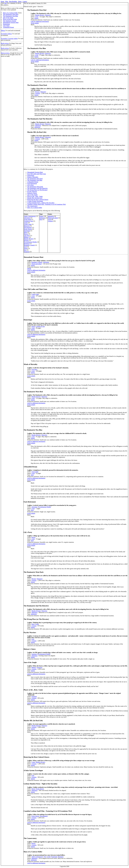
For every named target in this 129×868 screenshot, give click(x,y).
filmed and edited (53, 218)
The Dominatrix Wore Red (11, 14)
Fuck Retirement (32, 183)
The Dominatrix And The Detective (37, 188)
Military (26, 237)
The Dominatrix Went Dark (35, 187)
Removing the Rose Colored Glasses (38, 200)
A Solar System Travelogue (35, 201)
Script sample (35, 23)
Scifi (25, 247)
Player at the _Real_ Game (35, 196)
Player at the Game (10, 19)
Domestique (6, 24)
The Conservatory (32, 206)
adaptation (38, 126)
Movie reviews (5, 53)
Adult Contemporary (30, 216)
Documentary (28, 227)
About (20, 1)
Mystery (37, 92)
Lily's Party (6, 26)
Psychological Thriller (30, 242)
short (41, 219)
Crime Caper (28, 224)
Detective (48, 15)
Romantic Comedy (29, 245)
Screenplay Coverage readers (9, 39)
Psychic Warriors (32, 192)
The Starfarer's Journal (9, 21)
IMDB (29, 269)
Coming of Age (29, 221)
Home (2, 1)
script (37, 17)
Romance (27, 244)
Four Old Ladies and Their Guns (37, 174)
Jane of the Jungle (8, 18)
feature (36, 18)
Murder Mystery (40, 15)
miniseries (37, 127)
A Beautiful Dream (8, 27)
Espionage (27, 231)
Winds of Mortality (33, 177)
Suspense (27, 252)
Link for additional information (40, 21)
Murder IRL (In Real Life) (35, 198)
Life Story (27, 236)
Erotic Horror (28, 229)
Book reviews (5, 43)
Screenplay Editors (6, 34)
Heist (26, 232)
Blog (7, 1)
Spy (25, 250)
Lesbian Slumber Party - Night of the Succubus (41, 203)
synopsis (38, 93)
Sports (26, 248)
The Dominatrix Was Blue (10, 16)
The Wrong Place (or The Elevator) (37, 190)
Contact (25, 1)
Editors (3, 30)
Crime (26, 223)
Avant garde (28, 219)
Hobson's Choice (32, 193)
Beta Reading (13, 1)
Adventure (27, 218)
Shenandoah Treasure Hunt (11, 22)
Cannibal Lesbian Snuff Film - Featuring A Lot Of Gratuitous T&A (46, 204)
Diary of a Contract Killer (10, 13)
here (6, 3)
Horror (26, 234)
